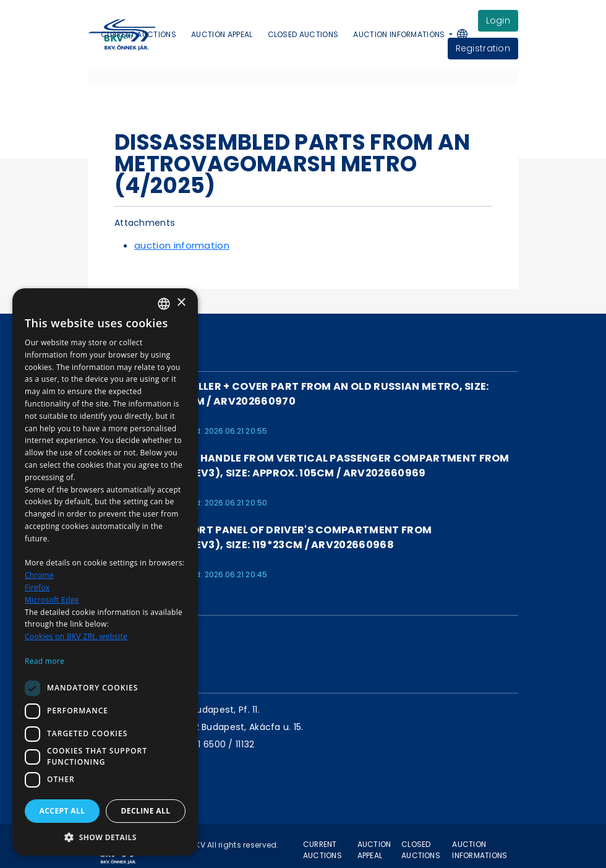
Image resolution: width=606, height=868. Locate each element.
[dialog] (105, 572)
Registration (483, 48)
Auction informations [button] (400, 34)
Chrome (39, 575)
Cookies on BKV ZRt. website (76, 636)
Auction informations (480, 850)
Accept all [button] (62, 811)
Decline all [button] (146, 811)
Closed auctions (303, 34)
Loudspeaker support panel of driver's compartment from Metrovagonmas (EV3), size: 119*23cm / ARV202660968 (260, 537)
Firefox (37, 587)
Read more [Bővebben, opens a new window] (45, 661)
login (498, 20)
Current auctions (139, 34)
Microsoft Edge (52, 600)
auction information (182, 245)
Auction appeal (222, 34)
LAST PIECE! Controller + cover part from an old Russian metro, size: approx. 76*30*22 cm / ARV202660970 (288, 394)
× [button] (181, 303)
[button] (468, 35)
